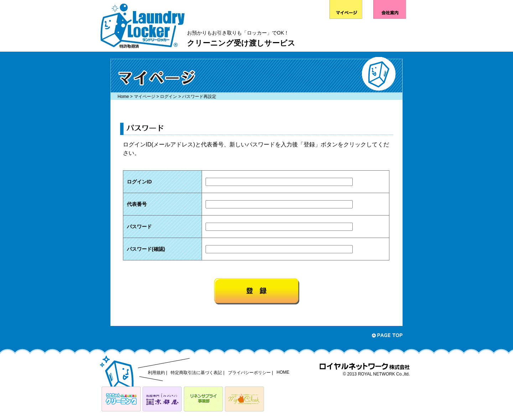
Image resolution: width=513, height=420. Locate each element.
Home (123, 97)
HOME (283, 372)
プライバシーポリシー (249, 373)
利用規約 (156, 373)
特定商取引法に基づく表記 (196, 373)
